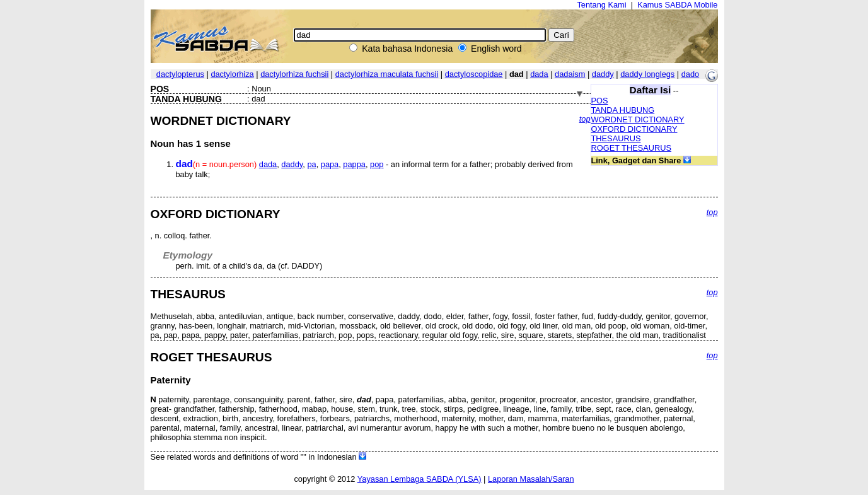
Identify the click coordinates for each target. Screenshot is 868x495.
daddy (603, 74)
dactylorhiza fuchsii (294, 74)
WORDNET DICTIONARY (638, 119)
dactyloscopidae (474, 74)
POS (600, 101)
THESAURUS (616, 138)
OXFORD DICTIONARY (634, 129)
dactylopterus (180, 74)
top (585, 119)
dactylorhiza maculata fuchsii (387, 74)
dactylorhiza (232, 74)
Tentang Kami (601, 5)
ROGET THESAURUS (632, 148)
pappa (354, 164)
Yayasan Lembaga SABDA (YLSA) (420, 479)
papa (330, 164)
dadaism (570, 74)
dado (690, 74)
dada (539, 74)
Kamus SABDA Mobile (677, 5)
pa (311, 164)
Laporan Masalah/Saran (531, 479)
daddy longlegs (647, 74)
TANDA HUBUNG (623, 110)
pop (377, 164)
